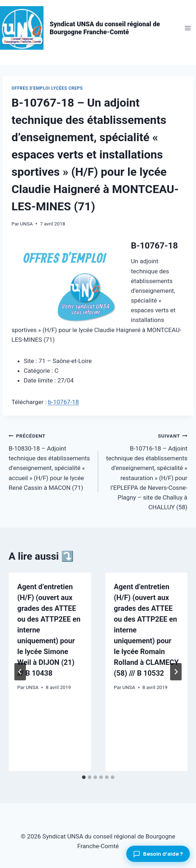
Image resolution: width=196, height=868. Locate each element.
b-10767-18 (63, 402)
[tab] (84, 777)
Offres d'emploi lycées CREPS (47, 88)
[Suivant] (176, 672)
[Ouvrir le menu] (188, 28)
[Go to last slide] (20, 672)
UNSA (26, 224)
